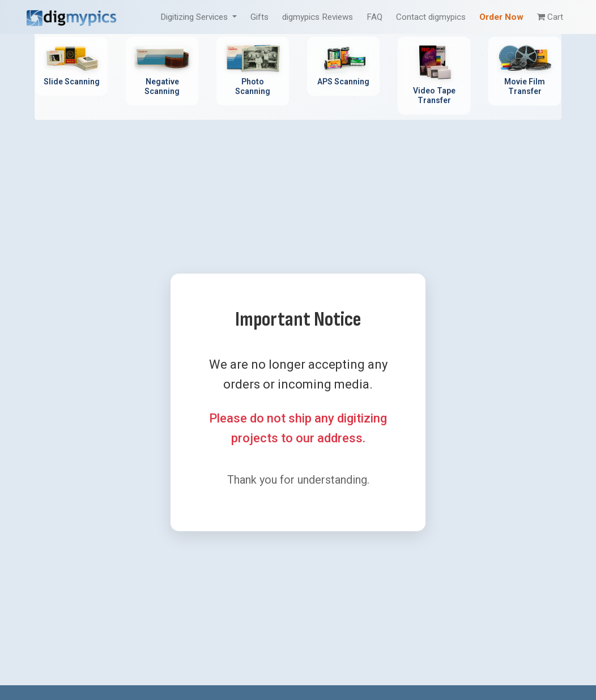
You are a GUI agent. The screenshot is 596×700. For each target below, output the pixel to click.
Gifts (259, 17)
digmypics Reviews (318, 17)
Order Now (501, 17)
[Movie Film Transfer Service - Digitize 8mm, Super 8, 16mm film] (525, 71)
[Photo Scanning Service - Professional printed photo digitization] (253, 71)
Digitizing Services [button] (195, 17)
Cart (550, 17)
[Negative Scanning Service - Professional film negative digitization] (162, 71)
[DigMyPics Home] (71, 17)
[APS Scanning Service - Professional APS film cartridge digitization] (343, 66)
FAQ (374, 17)
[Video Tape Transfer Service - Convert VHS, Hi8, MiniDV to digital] (434, 76)
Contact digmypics (431, 17)
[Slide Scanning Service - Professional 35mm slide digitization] (71, 66)
